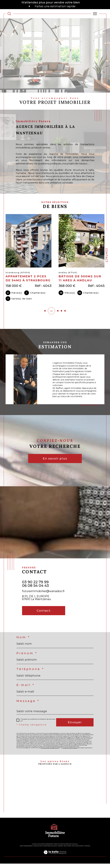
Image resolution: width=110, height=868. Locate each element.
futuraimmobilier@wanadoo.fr (43, 595)
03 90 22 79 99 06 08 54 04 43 (35, 588)
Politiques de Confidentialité (50, 752)
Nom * (23, 642)
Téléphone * (30, 673)
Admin (60, 850)
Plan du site (38, 850)
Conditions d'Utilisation (70, 752)
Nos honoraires (26, 850)
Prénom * (27, 657)
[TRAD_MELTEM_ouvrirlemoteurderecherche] (9, 14)
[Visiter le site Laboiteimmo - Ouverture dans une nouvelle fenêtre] (55, 860)
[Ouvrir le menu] (95, 14)
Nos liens (67, 850)
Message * (28, 705)
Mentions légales (50, 850)
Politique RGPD (77, 850)
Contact (106, 255)
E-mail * (25, 689)
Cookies (87, 850)
